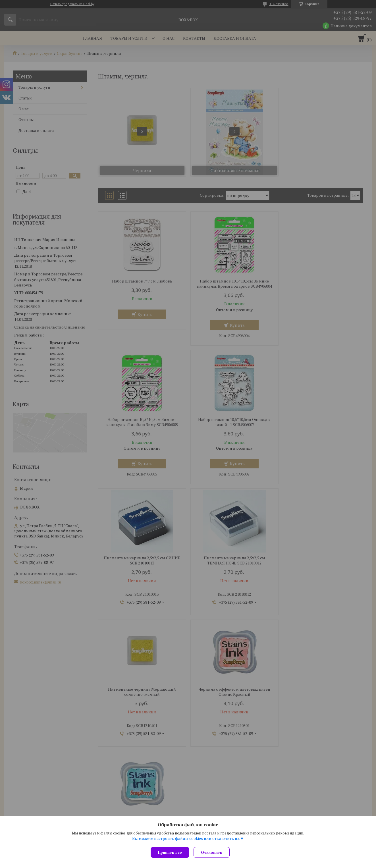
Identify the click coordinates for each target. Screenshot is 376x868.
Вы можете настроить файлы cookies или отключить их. (186, 840)
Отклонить (213, 852)
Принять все (170, 852)
